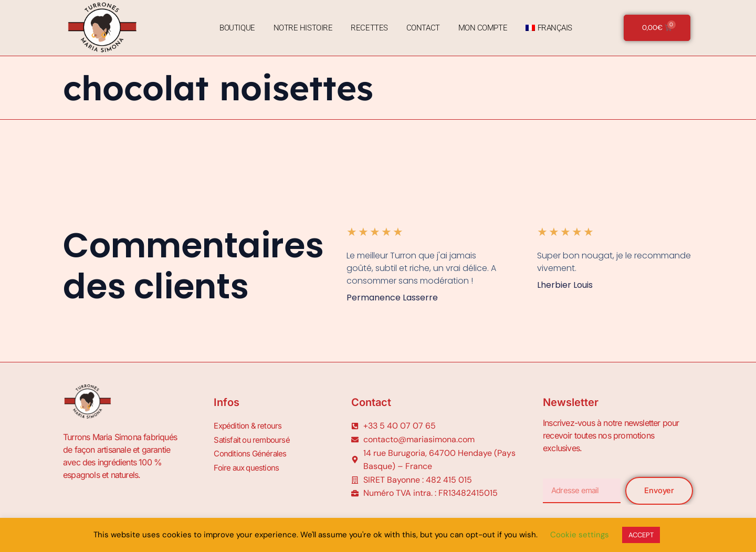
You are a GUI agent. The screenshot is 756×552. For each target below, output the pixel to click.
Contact (422, 28)
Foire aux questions (248, 463)
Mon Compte (481, 28)
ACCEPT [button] (641, 535)
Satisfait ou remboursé (254, 438)
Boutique (235, 28)
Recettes (367, 28)
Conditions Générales (252, 451)
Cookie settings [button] (580, 535)
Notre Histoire (302, 28)
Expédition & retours (250, 425)
